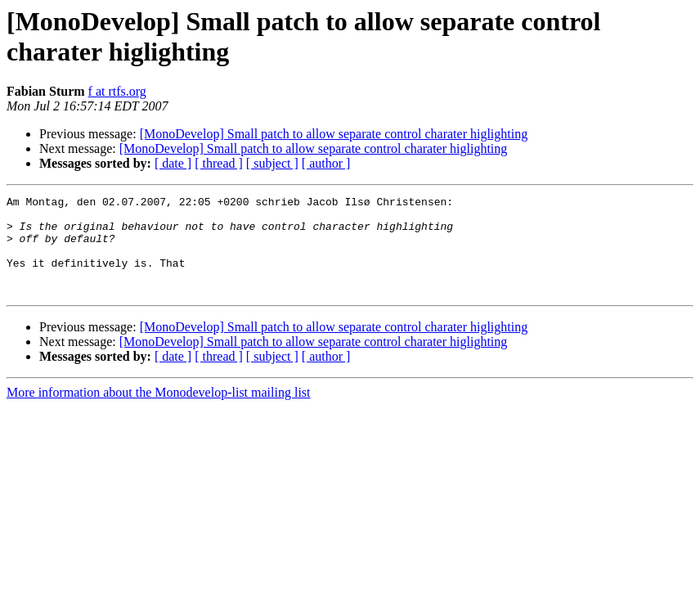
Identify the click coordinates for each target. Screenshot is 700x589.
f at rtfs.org (117, 91)
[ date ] (173, 163)
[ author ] (326, 163)
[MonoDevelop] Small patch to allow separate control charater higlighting (334, 134)
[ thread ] (219, 163)
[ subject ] (272, 163)
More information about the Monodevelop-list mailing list (159, 412)
